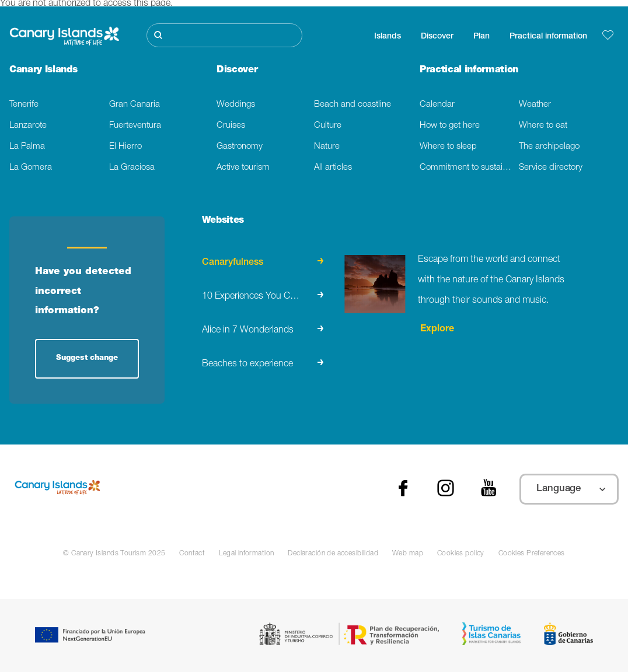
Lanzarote (28, 126)
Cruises (231, 126)
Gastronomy (240, 147)
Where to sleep (448, 147)
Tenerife (24, 105)
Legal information (246, 554)
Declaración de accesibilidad (333, 554)
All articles (333, 168)
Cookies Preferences (532, 554)
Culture (328, 126)
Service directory (551, 168)
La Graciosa (132, 168)
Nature (327, 147)
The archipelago (549, 147)
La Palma (27, 147)
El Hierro (125, 147)
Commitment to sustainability (470, 168)
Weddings (236, 105)
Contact (192, 554)
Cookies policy (461, 554)
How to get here (450, 126)
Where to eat (543, 126)
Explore (436, 330)
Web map (408, 554)
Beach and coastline (353, 105)
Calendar (437, 105)
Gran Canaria (135, 105)
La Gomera (31, 168)
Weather (535, 105)
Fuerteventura (135, 126)
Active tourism (243, 168)
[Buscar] (225, 35)
